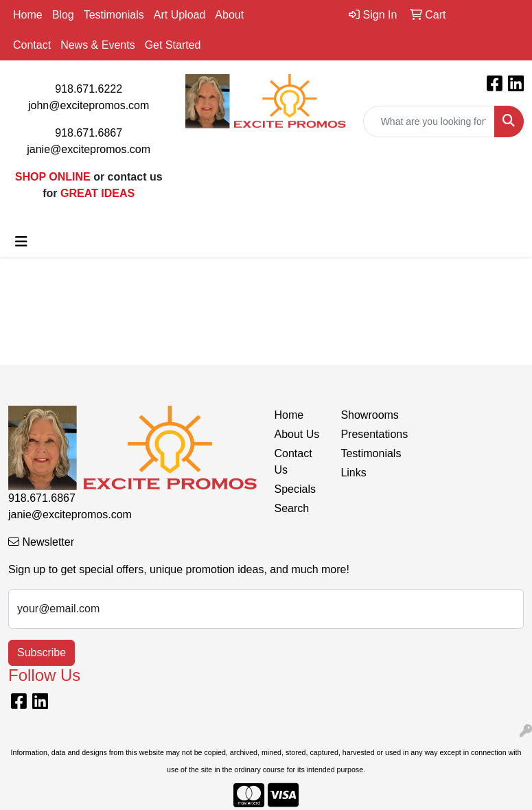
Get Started (173, 45)
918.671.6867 (89, 133)
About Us (297, 434)
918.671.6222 (89, 89)
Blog (63, 15)
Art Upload (180, 15)
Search (292, 508)
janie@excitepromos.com (89, 149)
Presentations (366, 434)
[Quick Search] (429, 121)
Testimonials (114, 15)
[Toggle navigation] (21, 242)
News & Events (97, 45)
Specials (295, 489)
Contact (32, 45)
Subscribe (42, 652)
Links (353, 473)
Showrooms (366, 415)
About (229, 15)
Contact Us (293, 462)
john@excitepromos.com (89, 105)
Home (28, 15)
